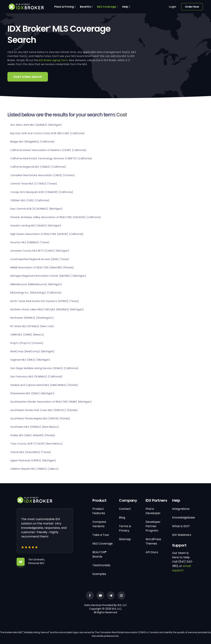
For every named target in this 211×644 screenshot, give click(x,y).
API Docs (152, 552)
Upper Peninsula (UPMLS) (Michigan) (33, 460)
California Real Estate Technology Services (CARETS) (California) (51, 158)
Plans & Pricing (64, 7)
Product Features (99, 511)
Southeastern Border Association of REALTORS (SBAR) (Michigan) (51, 402)
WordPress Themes (153, 541)
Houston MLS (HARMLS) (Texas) (30, 242)
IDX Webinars (182, 535)
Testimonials (101, 565)
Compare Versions (99, 524)
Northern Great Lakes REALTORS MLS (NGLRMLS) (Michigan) (47, 309)
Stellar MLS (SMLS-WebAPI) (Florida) (33, 435)
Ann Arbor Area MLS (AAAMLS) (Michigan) (36, 125)
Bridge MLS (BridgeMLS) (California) (32, 142)
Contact (125, 509)
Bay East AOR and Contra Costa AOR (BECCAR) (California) (47, 133)
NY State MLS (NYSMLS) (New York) (32, 326)
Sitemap (125, 539)
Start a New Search (28, 77)
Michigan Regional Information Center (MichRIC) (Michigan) (48, 276)
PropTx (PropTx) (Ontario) (27, 343)
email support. (181, 568)
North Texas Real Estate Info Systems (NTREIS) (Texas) (45, 301)
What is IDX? (181, 526)
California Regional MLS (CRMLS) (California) (38, 167)
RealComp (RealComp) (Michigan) (32, 351)
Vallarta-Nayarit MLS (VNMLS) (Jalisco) (34, 469)
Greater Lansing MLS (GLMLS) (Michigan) (36, 226)
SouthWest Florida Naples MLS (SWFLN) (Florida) (40, 418)
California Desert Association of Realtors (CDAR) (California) (48, 150)
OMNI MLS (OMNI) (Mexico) (27, 335)
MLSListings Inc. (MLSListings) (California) (36, 293)
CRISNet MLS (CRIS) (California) (30, 200)
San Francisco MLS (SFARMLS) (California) (36, 377)
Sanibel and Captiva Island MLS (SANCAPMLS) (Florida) (44, 385)
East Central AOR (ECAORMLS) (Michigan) (37, 209)
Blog (122, 517)
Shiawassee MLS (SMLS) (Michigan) (32, 393)
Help (125, 7)
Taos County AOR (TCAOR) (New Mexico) (37, 444)
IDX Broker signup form (53, 60)
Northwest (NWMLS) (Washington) (32, 318)
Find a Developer (153, 511)
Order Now (192, 7)
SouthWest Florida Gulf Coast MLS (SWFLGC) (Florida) (44, 410)
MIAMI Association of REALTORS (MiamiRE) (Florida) (42, 267)
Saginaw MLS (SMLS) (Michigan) (30, 360)
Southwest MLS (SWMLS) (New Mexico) (35, 427)
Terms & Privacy (125, 528)
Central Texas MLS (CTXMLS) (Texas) (34, 184)
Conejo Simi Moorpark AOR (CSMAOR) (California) (42, 192)
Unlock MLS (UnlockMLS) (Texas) (31, 452)
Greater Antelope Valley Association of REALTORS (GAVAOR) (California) (56, 217)
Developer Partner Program (153, 526)
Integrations (181, 509)
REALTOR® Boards (99, 554)
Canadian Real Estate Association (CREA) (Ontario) (43, 175)
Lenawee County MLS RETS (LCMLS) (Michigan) (40, 251)
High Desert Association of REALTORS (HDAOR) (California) (47, 234)
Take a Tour (101, 535)
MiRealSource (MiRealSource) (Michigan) (36, 284)
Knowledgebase (184, 517)
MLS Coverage (107, 7)
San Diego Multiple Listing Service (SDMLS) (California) (44, 368)
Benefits (85, 7)
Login (172, 7)
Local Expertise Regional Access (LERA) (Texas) (40, 259)
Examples (99, 574)
